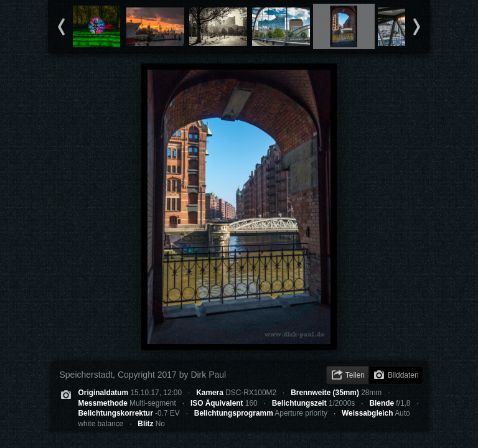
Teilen (355, 375)
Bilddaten (403, 375)
